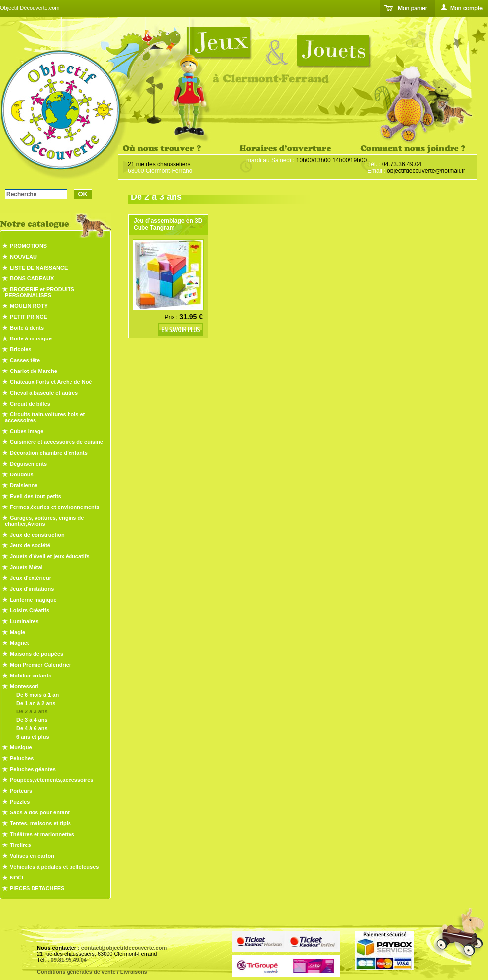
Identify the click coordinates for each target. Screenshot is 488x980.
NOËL (17, 878)
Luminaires (24, 621)
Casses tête (25, 360)
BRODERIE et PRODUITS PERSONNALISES (40, 292)
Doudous (22, 474)
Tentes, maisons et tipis (40, 823)
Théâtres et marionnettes (42, 834)
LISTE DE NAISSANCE (39, 268)
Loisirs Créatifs (30, 610)
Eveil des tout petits (35, 496)
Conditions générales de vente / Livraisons (92, 972)
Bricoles (20, 349)
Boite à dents (27, 328)
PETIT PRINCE (29, 317)
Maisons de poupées (36, 654)
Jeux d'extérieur (31, 578)
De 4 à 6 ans (32, 728)
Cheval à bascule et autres (44, 393)
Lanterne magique (33, 600)
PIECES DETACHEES (37, 888)
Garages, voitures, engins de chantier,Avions (44, 521)
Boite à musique (31, 338)
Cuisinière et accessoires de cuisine (56, 442)
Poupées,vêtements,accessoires (52, 780)
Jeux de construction (37, 535)
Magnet (19, 643)
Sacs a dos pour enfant (40, 812)
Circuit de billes (30, 404)
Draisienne (24, 485)
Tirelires (20, 845)
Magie (17, 632)
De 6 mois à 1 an (37, 695)
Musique (21, 747)
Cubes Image (27, 431)
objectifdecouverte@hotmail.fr (426, 171)
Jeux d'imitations (32, 589)
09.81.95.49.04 (69, 960)
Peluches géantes (33, 769)
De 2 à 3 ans (32, 711)
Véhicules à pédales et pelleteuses (54, 867)
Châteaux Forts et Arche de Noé (51, 382)
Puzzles (20, 802)
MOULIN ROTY (29, 306)
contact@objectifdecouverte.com (124, 948)
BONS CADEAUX (32, 278)
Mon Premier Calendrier (40, 665)
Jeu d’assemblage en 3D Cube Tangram (168, 224)
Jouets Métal (26, 567)
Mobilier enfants (31, 676)
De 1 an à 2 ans (36, 703)
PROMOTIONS (28, 246)
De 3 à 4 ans (32, 720)
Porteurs (21, 791)
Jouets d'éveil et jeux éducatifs (50, 556)
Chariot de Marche (34, 371)
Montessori (24, 686)
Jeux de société (30, 545)
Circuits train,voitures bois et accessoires (45, 417)
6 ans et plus (33, 737)
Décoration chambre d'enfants (49, 453)
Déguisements (28, 464)
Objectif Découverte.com (30, 8)
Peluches (22, 758)
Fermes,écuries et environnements (55, 507)
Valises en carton (32, 856)
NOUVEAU (23, 257)
